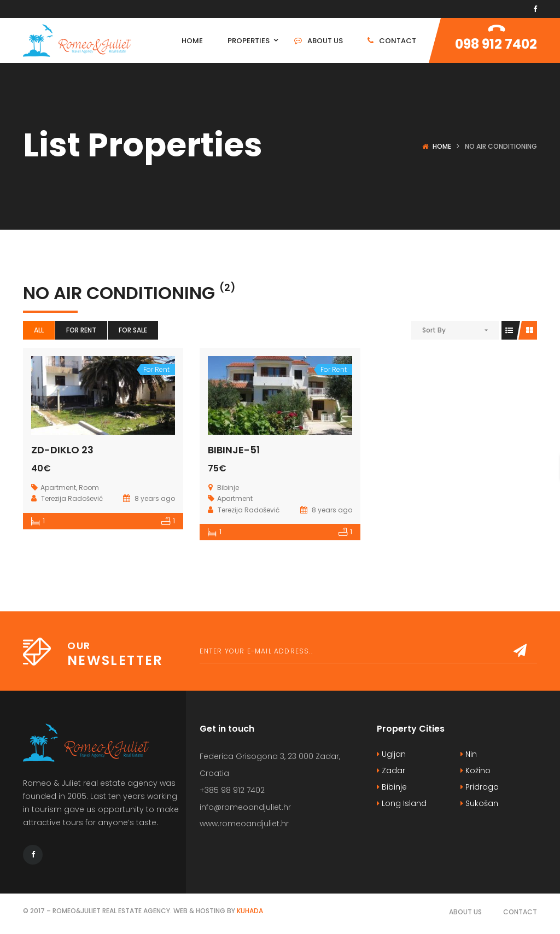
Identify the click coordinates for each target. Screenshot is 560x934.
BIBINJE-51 (234, 450)
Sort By (434, 330)
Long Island (402, 803)
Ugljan (391, 754)
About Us (465, 912)
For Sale (133, 330)
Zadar (391, 770)
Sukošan (479, 803)
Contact (520, 912)
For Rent (81, 330)
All (39, 330)
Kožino (476, 770)
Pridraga (480, 787)
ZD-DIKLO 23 (62, 450)
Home (442, 146)
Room (89, 488)
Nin (469, 754)
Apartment (58, 488)
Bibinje (392, 787)
